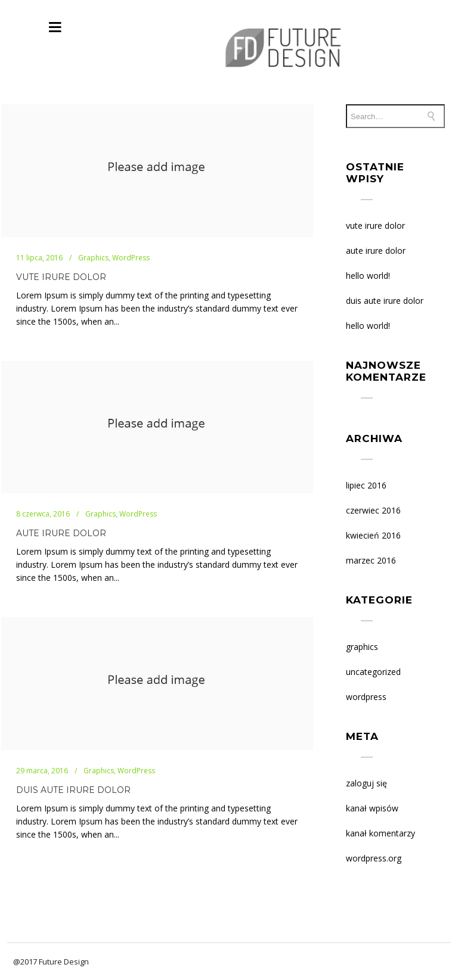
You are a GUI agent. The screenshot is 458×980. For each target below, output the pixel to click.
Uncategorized (373, 672)
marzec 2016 (371, 560)
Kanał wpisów (372, 808)
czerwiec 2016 (373, 510)
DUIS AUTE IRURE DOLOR (73, 790)
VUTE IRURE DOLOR (61, 277)
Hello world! (368, 276)
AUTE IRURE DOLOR (61, 533)
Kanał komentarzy (380, 833)
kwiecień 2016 (373, 535)
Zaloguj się (366, 783)
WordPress (366, 697)
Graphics (362, 647)
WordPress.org (374, 858)
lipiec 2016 (366, 485)
